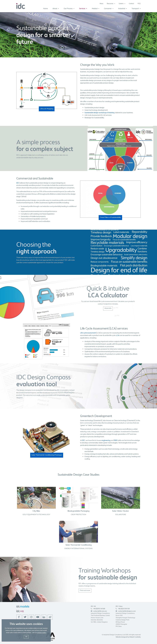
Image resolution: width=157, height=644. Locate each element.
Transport (136, 9)
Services (83, 9)
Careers (122, 4)
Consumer (109, 9)
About (56, 9)
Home (45, 9)
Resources (111, 4)
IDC (18, 183)
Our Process (69, 9)
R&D (116, 440)
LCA (118, 335)
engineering (106, 440)
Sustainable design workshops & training (99, 113)
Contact (131, 4)
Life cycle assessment (88, 333)
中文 (139, 4)
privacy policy (42, 633)
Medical (96, 9)
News (101, 4)
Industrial (122, 9)
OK (26, 637)
